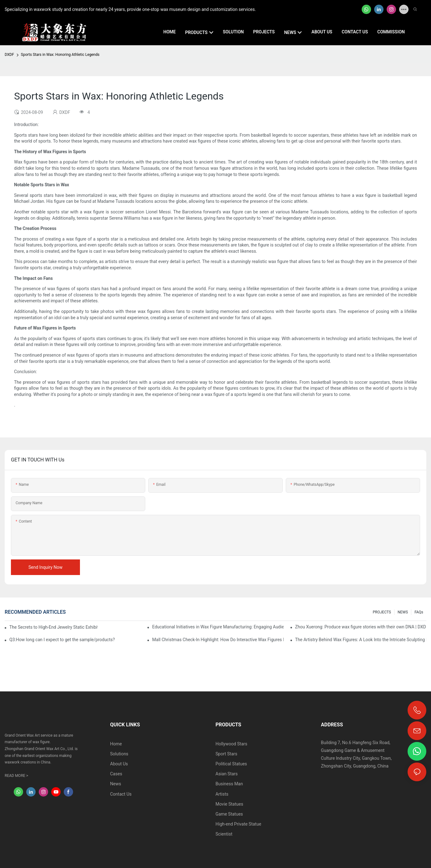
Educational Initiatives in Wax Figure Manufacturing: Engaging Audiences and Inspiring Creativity (218, 627)
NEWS (403, 612)
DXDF (9, 55)
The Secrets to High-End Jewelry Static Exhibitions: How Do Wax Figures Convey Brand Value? (54, 627)
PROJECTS (382, 612)
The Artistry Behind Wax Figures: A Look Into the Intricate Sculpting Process (361, 640)
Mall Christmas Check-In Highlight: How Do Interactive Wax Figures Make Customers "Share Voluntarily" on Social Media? (218, 640)
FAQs (419, 612)
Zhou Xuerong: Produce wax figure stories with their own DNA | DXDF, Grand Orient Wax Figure (361, 627)
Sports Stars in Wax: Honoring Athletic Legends (60, 55)
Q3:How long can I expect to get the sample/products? (62, 640)
